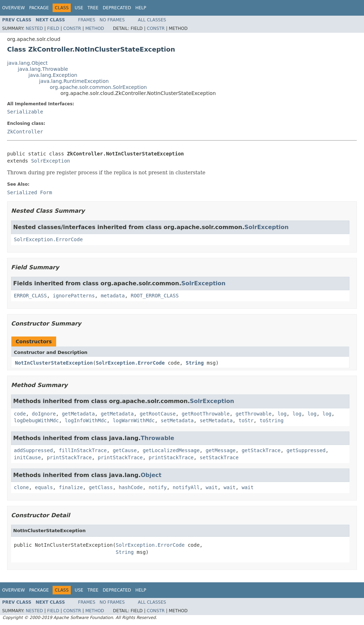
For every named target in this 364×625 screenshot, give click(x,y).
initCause (27, 457)
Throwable (158, 438)
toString (271, 420)
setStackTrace (219, 457)
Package (39, 8)
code (20, 414)
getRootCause (158, 414)
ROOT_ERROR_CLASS (155, 296)
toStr (246, 420)
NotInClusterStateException (54, 363)
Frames (87, 20)
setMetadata (177, 420)
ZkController (25, 132)
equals (44, 487)
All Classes (152, 20)
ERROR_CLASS (30, 296)
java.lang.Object (27, 63)
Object (151, 475)
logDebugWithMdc (36, 420)
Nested (34, 28)
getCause (125, 450)
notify (158, 487)
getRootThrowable (206, 414)
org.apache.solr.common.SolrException (98, 87)
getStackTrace (261, 450)
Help (141, 8)
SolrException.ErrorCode (48, 239)
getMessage (220, 450)
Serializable (25, 112)
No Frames (112, 20)
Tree (93, 8)
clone (21, 487)
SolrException (50, 161)
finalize (71, 487)
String (195, 363)
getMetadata (78, 414)
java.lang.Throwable (43, 69)
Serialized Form (30, 192)
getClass (101, 487)
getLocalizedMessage (171, 450)
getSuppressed (306, 450)
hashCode (131, 487)
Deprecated (117, 8)
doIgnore (44, 414)
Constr (72, 28)
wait (212, 487)
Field (53, 28)
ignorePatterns (74, 296)
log (282, 414)
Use (79, 8)
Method (95, 28)
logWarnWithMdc (134, 420)
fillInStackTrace (83, 450)
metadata (113, 296)
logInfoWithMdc (86, 420)
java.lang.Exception (53, 75)
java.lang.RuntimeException (74, 81)
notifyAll (186, 487)
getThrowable (254, 414)
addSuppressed (33, 450)
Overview (14, 8)
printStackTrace (69, 457)
